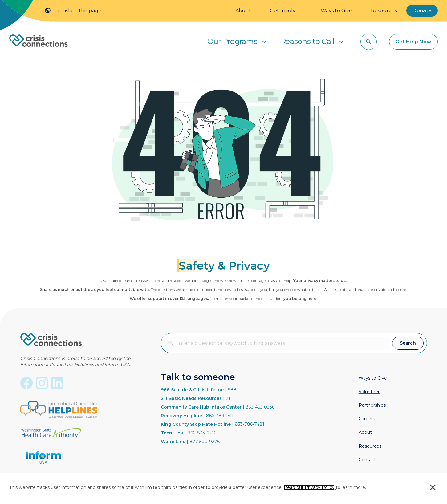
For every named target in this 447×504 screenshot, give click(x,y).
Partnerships (372, 405)
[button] (264, 42)
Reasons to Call (308, 41)
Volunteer (369, 392)
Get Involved (286, 11)
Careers (367, 419)
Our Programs (232, 41)
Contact (367, 460)
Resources (384, 11)
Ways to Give (336, 11)
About (243, 11)
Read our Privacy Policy (309, 487)
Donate (422, 11)
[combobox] (277, 343)
